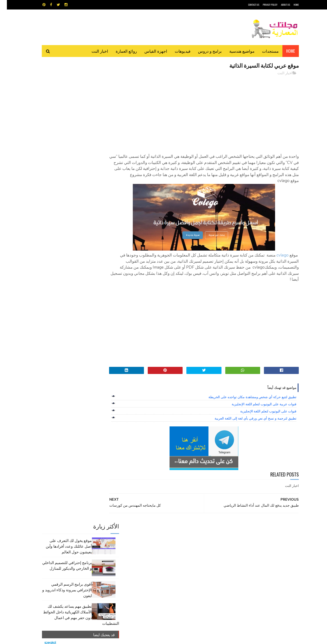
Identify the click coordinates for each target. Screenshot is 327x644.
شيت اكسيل (178, 546)
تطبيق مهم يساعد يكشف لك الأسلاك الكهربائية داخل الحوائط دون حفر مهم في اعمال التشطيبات (74, 158)
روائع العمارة (119, 51)
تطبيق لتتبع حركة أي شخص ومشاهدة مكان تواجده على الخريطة (246, 397)
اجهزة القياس (149, 51)
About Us (279, 5)
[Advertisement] (206, 113)
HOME (289, 5)
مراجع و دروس (145, 546)
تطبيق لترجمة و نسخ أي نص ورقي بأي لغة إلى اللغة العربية (249, 419)
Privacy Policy (263, 5)
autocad (156, 529)
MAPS (187, 529)
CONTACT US (247, 5)
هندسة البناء (174, 554)
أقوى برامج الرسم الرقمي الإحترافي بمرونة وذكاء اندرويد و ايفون (60, 133)
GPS (199, 529)
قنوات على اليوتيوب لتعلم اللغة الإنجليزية (261, 411)
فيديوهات (176, 51)
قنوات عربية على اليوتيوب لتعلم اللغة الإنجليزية (257, 404)
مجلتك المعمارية (265, 638)
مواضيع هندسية (235, 51)
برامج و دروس (203, 51)
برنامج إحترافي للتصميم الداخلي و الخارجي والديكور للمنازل (60, 109)
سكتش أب (197, 546)
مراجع (163, 546)
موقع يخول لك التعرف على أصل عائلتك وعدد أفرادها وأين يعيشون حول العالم (62, 90)
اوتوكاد (199, 537)
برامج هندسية (182, 537)
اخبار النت (93, 51)
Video (173, 529)
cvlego (276, 255)
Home (284, 51)
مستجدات (263, 51)
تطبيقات (164, 537)
